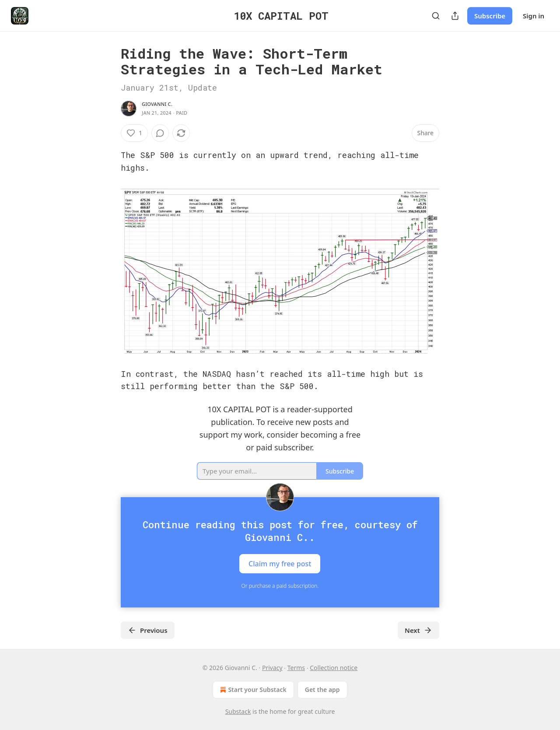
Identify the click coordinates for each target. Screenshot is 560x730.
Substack (238, 711)
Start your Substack (252, 690)
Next (418, 630)
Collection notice (334, 668)
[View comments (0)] (160, 133)
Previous (148, 630)
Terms (296, 668)
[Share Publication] (455, 16)
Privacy (272, 668)
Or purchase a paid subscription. (280, 586)
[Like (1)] (134, 133)
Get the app (322, 690)
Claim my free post (280, 564)
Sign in (534, 16)
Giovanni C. (157, 104)
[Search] (436, 16)
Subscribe (490, 16)
